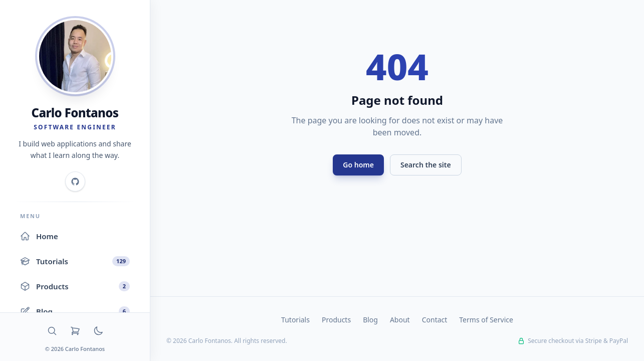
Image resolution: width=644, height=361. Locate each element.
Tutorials (295, 320)
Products (336, 320)
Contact (435, 320)
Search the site (426, 165)
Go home (358, 165)
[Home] (75, 56)
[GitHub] (75, 182)
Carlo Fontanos (75, 113)
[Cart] (75, 331)
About (400, 320)
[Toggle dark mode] (98, 331)
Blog (370, 320)
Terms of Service (486, 320)
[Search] (52, 331)
